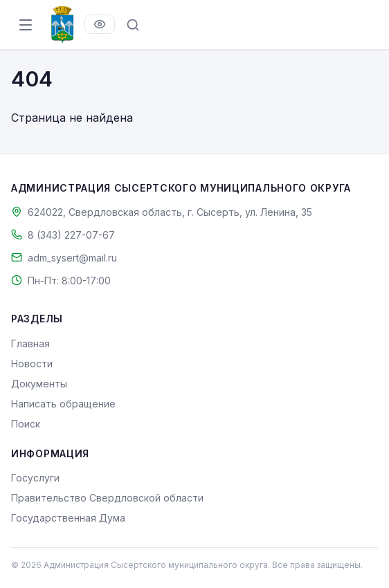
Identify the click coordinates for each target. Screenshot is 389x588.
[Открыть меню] (26, 25)
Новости (32, 364)
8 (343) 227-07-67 (71, 235)
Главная (30, 343)
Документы (39, 384)
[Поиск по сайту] (133, 25)
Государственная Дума (68, 518)
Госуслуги (35, 478)
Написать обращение (63, 404)
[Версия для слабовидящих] (100, 24)
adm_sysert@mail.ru (72, 258)
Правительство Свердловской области (107, 498)
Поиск (26, 424)
